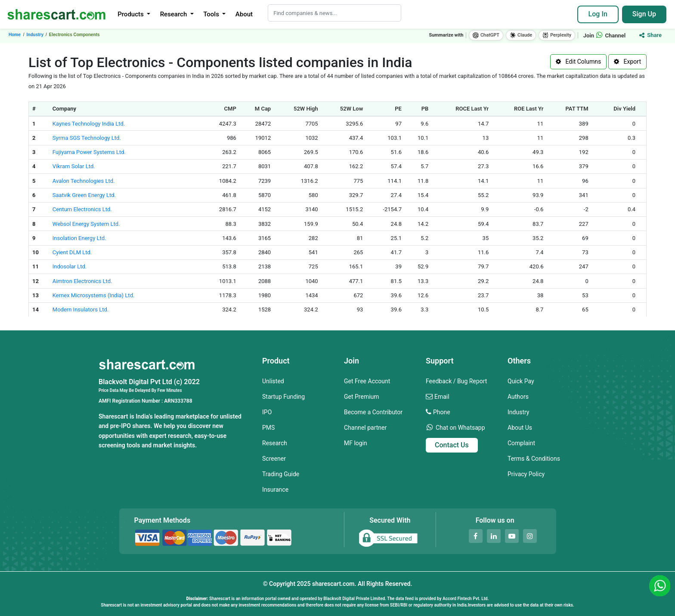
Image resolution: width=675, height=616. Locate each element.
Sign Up (644, 14)
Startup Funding (283, 397)
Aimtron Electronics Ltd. (82, 281)
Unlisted (273, 381)
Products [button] (131, 14)
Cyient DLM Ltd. (72, 252)
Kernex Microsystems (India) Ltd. (94, 295)
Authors (518, 397)
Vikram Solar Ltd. (74, 166)
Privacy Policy (526, 474)
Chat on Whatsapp (460, 428)
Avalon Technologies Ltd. (84, 181)
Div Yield (624, 109)
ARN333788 (178, 401)
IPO (267, 412)
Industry (518, 412)
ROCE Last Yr (472, 109)
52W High (306, 109)
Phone (442, 412)
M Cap (263, 109)
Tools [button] (212, 14)
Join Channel (605, 35)
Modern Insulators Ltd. (81, 310)
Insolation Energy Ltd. (79, 238)
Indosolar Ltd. (70, 266)
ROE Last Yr (529, 109)
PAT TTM (577, 109)
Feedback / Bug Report (456, 381)
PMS (268, 428)
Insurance (275, 490)
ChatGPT (486, 35)
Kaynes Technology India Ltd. (89, 124)
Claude (521, 35)
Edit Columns (578, 62)
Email (442, 397)
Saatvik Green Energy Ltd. (84, 195)
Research (275, 443)
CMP (230, 109)
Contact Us (452, 445)
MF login (356, 443)
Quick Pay (521, 381)
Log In (598, 14)
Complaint (521, 443)
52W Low (351, 109)
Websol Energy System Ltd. (86, 224)
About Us (520, 428)
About (244, 14)
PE (398, 109)
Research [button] (174, 14)
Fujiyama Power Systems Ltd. (89, 152)
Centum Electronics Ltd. (82, 209)
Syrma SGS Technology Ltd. (87, 138)
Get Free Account (367, 381)
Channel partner (365, 428)
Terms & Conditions (534, 459)
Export (627, 62)
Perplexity (557, 35)
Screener (274, 459)
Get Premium (362, 397)
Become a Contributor (373, 412)
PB (425, 109)
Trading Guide (281, 474)
